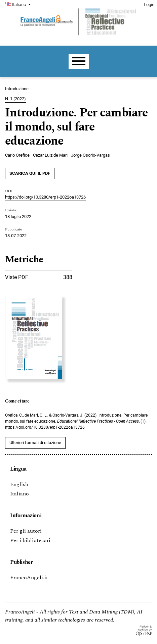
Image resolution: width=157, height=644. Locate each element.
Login (149, 5)
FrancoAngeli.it (29, 578)
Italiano (22, 4)
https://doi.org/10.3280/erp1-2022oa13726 (45, 197)
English (19, 484)
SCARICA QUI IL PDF (30, 173)
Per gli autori (26, 531)
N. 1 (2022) (15, 99)
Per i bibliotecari (30, 540)
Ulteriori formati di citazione (35, 443)
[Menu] (79, 61)
